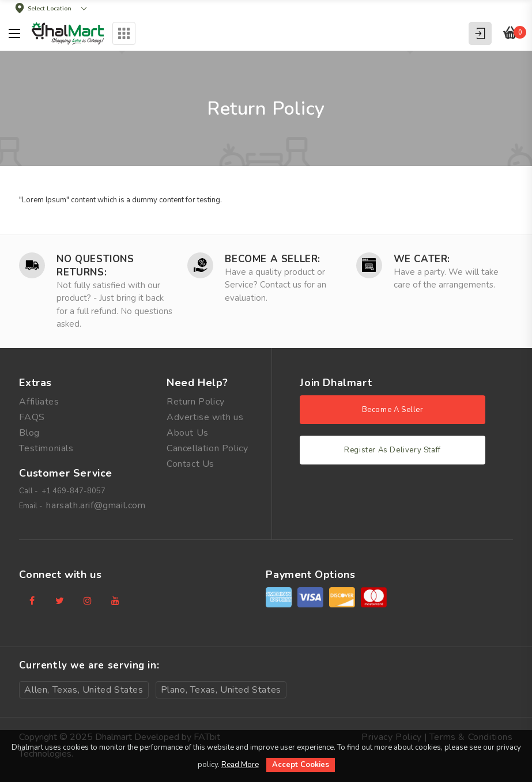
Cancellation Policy (207, 448)
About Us (188, 433)
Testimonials (46, 448)
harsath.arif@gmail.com (96, 505)
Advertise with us (205, 417)
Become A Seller (393, 410)
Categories (124, 33)
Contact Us (190, 464)
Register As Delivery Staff (393, 450)
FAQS (32, 417)
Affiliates (39, 402)
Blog (29, 433)
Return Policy (196, 402)
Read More (240, 765)
